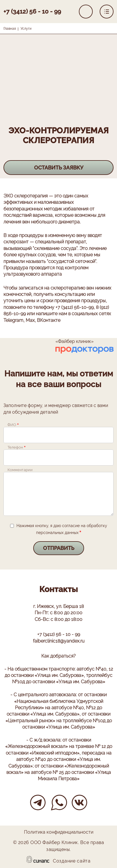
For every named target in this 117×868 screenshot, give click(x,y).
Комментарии (20, 470)
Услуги (26, 29)
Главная (10, 29)
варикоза (43, 215)
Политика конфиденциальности (59, 832)
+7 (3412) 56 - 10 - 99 (32, 11)
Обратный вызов (86, 12)
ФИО (12, 425)
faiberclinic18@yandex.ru (59, 641)
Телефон (15, 447)
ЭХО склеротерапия (26, 196)
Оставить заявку (59, 168)
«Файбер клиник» (75, 341)
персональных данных (57, 533)
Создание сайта (72, 861)
